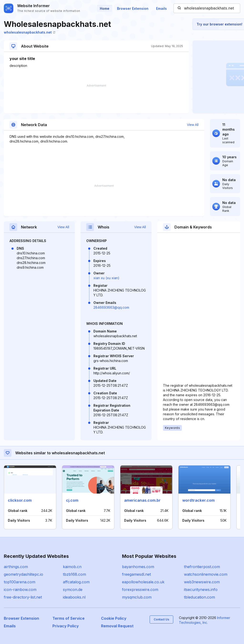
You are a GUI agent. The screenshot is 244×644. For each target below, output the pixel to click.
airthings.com (16, 567)
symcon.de (73, 590)
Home (105, 8)
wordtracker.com (198, 500)
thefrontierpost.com (202, 567)
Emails (161, 8)
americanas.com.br (142, 500)
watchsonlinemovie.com (206, 574)
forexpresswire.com (140, 590)
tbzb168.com (74, 574)
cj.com (72, 500)
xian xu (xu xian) (106, 278)
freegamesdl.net (136, 574)
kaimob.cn (72, 567)
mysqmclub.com (137, 597)
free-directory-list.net (23, 597)
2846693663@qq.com (111, 307)
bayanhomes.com (138, 567)
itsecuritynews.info (201, 590)
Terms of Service (69, 618)
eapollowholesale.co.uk (143, 582)
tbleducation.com (199, 597)
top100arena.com (20, 582)
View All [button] (193, 125)
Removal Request (117, 626)
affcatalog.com (76, 582)
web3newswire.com (202, 582)
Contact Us (161, 619)
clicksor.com (20, 500)
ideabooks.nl (74, 597)
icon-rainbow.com (20, 590)
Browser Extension (133, 8)
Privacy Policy (66, 626)
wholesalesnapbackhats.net (30, 32)
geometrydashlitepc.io (23, 574)
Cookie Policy (114, 618)
